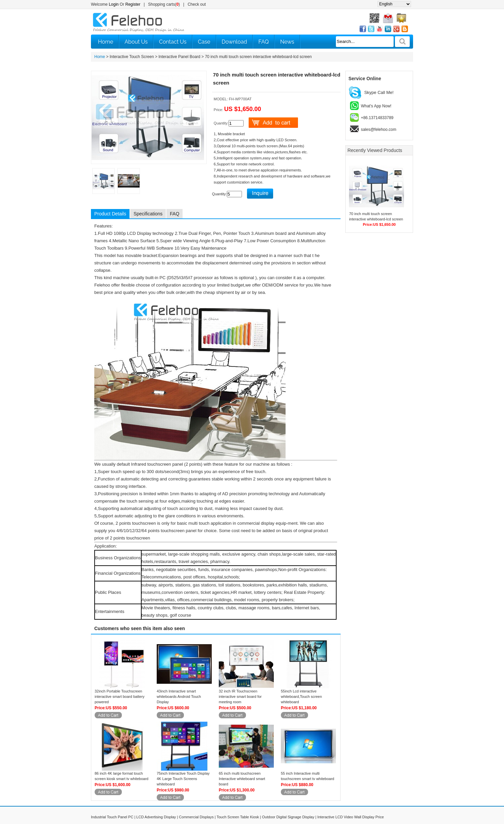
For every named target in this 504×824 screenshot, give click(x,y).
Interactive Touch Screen (132, 57)
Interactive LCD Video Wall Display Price (351, 817)
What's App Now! (376, 106)
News (287, 42)
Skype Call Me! (379, 92)
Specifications (148, 214)
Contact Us (173, 42)
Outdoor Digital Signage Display (288, 817)
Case (204, 42)
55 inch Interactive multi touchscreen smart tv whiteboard (308, 776)
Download (235, 42)
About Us (136, 42)
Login (114, 4)
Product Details (110, 214)
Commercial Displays (196, 817)
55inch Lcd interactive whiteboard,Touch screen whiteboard (301, 697)
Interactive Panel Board (179, 57)
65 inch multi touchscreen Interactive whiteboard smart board (242, 779)
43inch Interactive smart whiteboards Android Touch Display (179, 697)
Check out (197, 4)
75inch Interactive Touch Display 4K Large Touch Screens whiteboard (183, 779)
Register (133, 4)
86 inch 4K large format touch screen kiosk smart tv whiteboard (121, 776)
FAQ (264, 42)
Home (106, 42)
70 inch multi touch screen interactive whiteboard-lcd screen (258, 57)
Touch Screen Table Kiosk (238, 817)
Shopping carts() (164, 4)
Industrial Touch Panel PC (112, 817)
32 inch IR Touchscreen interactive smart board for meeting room (240, 697)
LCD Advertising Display (156, 817)
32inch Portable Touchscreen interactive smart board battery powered (120, 697)
